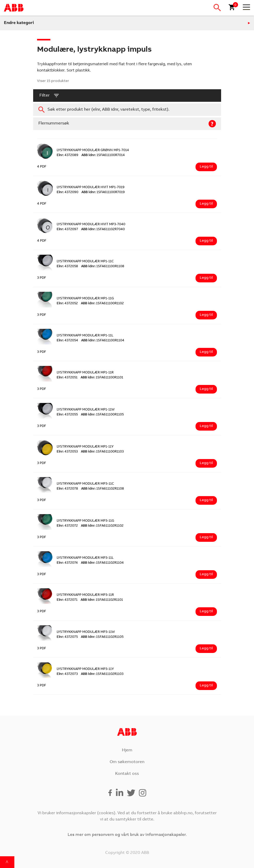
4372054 (67, 341)
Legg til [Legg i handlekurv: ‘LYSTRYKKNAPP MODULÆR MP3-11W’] (206, 649)
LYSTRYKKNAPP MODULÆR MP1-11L (85, 336)
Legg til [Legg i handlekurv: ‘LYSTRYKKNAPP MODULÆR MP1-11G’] (206, 315)
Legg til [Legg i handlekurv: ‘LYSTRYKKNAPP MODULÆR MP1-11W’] (206, 426)
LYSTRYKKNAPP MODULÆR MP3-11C (85, 484)
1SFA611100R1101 (102, 378)
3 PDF (42, 278)
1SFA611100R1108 (103, 267)
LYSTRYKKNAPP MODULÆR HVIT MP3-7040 (91, 225)
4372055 (67, 415)
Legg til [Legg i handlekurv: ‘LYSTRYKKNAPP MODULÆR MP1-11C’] (206, 278)
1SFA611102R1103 (102, 674)
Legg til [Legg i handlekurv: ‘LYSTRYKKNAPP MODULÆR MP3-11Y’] (206, 686)
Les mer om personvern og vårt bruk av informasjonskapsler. (127, 835)
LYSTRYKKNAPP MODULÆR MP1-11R (85, 373)
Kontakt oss (127, 774)
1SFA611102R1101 (102, 600)
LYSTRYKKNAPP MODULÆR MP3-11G (85, 521)
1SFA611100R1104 (103, 341)
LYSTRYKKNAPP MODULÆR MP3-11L (85, 558)
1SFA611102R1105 (102, 637)
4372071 (67, 600)
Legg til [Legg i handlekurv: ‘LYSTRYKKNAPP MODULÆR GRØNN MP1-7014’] (206, 167)
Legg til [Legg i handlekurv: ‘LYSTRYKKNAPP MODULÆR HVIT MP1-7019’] (206, 204)
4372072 (67, 526)
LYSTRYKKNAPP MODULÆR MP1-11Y (85, 447)
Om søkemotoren (127, 762)
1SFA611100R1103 (102, 452)
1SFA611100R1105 (102, 415)
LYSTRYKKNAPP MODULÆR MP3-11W (86, 632)
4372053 (67, 452)
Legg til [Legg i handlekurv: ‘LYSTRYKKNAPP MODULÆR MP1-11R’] (206, 389)
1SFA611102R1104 (102, 563)
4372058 (67, 267)
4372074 (67, 563)
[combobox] (127, 110)
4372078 (67, 489)
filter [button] (49, 96)
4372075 (67, 637)
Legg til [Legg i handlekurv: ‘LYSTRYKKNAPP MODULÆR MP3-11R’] (206, 611)
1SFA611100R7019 (103, 192)
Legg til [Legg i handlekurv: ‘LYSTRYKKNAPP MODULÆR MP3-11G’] (206, 537)
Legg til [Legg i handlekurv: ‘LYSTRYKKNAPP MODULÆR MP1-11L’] (206, 352)
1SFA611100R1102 (102, 304)
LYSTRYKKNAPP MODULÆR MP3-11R (85, 595)
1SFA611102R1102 (102, 526)
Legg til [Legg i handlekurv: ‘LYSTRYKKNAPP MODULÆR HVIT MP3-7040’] (206, 241)
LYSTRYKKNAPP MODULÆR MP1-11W (86, 410)
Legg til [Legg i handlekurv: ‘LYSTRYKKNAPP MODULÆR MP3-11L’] (206, 574)
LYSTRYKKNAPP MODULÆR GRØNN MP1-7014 (93, 150)
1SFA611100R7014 (103, 155)
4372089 (67, 155)
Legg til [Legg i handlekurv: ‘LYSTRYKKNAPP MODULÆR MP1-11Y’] (206, 463)
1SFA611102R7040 (103, 230)
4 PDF (42, 167)
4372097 (67, 230)
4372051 (67, 378)
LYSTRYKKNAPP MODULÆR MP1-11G (85, 299)
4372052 (67, 304)
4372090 (67, 192)
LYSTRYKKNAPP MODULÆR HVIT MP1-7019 (91, 188)
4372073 (67, 674)
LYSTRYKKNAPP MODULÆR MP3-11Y (85, 669)
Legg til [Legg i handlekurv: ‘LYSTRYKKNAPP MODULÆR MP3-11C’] (206, 500)
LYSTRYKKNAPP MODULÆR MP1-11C (85, 262)
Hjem (127, 750)
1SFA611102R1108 (103, 489)
